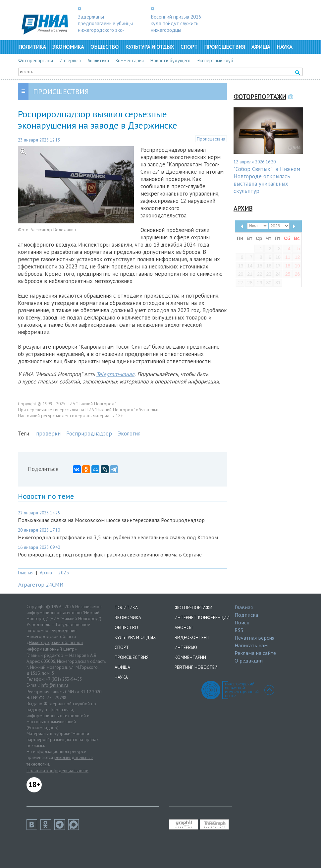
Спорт (189, 47)
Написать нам (251, 645)
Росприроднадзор (89, 434)
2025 (64, 573)
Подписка (246, 615)
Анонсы (184, 627)
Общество (105, 47)
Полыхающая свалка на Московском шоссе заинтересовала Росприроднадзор (111, 520)
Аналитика (98, 60)
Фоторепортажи (36, 60)
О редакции (249, 661)
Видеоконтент (192, 637)
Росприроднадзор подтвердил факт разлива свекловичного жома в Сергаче (110, 554)
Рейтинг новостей (196, 667)
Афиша (261, 47)
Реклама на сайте (255, 653)
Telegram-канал (115, 374)
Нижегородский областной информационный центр (55, 646)
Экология (129, 434)
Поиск (242, 622)
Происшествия (224, 47)
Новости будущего (170, 60)
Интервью (70, 60)
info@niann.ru (54, 685)
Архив (46, 573)
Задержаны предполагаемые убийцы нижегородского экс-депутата (105, 27)
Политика (32, 47)
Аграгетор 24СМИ (41, 585)
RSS (239, 630)
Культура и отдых (150, 47)
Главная (26, 573)
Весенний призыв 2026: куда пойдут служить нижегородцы (177, 23)
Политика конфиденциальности (57, 771)
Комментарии (130, 60)
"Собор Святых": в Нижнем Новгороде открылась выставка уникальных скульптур (267, 180)
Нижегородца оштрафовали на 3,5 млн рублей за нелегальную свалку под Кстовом (118, 537)
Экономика (68, 47)
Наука (284, 47)
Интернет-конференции (202, 617)
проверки (48, 434)
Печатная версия (254, 638)
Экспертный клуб (215, 60)
